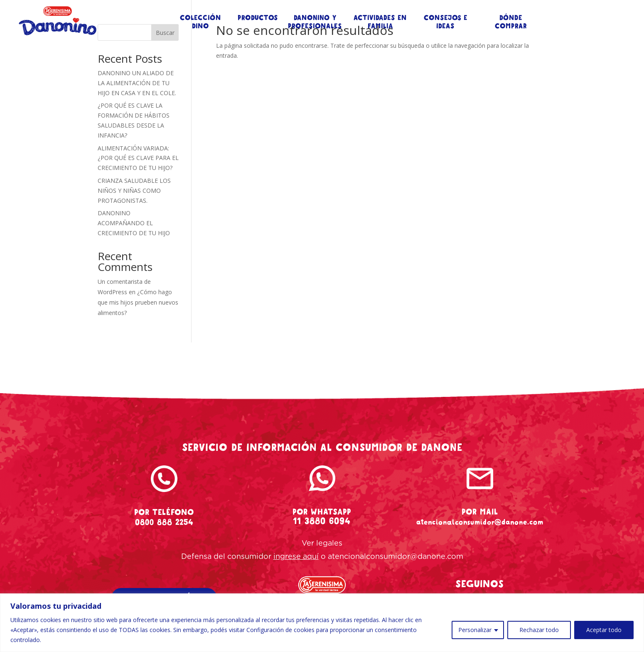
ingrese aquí (296, 557)
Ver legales (322, 544)
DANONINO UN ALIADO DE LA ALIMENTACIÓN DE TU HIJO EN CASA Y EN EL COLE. (137, 83)
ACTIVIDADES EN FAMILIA (380, 22)
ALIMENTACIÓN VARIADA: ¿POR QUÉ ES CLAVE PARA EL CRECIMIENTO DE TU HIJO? (138, 158)
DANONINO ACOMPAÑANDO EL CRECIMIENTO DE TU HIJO (134, 223)
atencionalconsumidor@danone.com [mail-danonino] (480, 522)
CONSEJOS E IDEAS (446, 22)
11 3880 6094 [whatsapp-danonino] (322, 521)
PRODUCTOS (258, 18)
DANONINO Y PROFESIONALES (315, 22)
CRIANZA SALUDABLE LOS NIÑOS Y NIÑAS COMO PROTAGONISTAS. (134, 191)
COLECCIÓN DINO (200, 22)
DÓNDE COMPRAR (511, 22)
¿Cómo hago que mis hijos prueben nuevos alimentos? (138, 302)
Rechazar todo (539, 630)
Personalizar (475, 630)
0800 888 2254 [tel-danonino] (164, 522)
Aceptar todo (604, 630)
